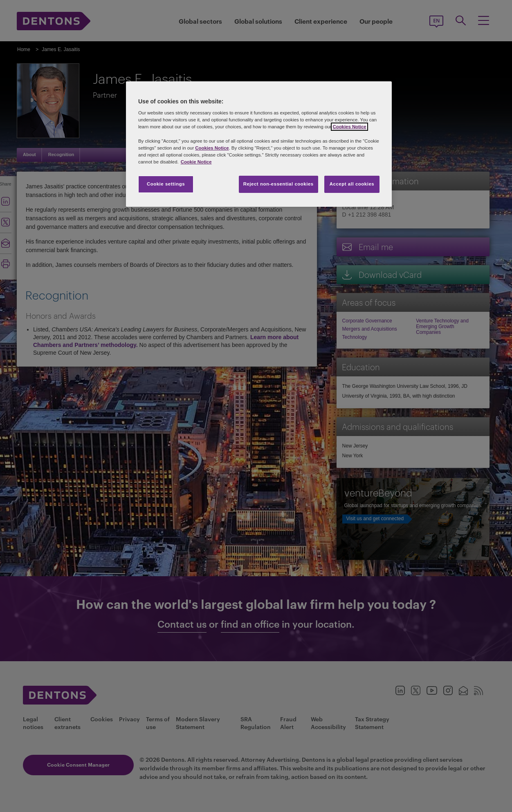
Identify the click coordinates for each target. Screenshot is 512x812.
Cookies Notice (349, 127)
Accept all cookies (352, 184)
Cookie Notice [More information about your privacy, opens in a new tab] (196, 162)
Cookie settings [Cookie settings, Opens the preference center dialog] (166, 184)
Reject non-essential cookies (278, 184)
